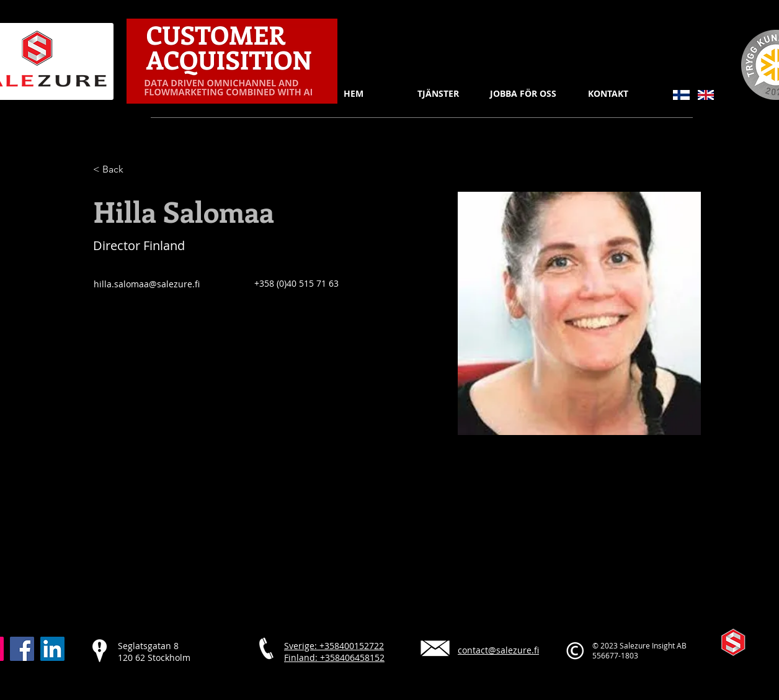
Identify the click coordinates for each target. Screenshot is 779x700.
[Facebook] (22, 649)
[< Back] (118, 170)
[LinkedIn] (52, 649)
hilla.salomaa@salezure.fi (147, 284)
